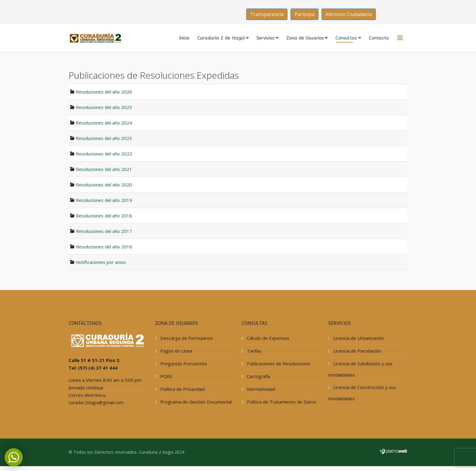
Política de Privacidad (182, 389)
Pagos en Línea (176, 351)
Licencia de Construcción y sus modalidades (362, 393)
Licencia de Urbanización (358, 338)
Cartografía (258, 376)
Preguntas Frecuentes (183, 363)
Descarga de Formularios (186, 338)
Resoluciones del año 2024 (104, 123)
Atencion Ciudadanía (349, 14)
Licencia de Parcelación (357, 351)
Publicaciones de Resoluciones (278, 363)
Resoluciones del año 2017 (104, 231)
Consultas (346, 38)
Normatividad (260, 389)
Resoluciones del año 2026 (104, 92)
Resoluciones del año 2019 (104, 200)
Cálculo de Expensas (267, 338)
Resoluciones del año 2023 (104, 138)
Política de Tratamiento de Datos (281, 402)
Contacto (379, 38)
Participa (304, 14)
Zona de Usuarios (305, 38)
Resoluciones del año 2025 (104, 107)
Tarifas (253, 351)
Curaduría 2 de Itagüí (221, 38)
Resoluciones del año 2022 (104, 154)
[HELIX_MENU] (400, 38)
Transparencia (267, 14)
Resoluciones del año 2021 (104, 169)
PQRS (166, 376)
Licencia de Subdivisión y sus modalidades (360, 369)
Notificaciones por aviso (101, 262)
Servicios (265, 38)
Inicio (184, 38)
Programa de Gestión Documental (195, 402)
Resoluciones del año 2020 (104, 185)
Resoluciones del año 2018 (104, 216)
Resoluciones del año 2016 (104, 247)
